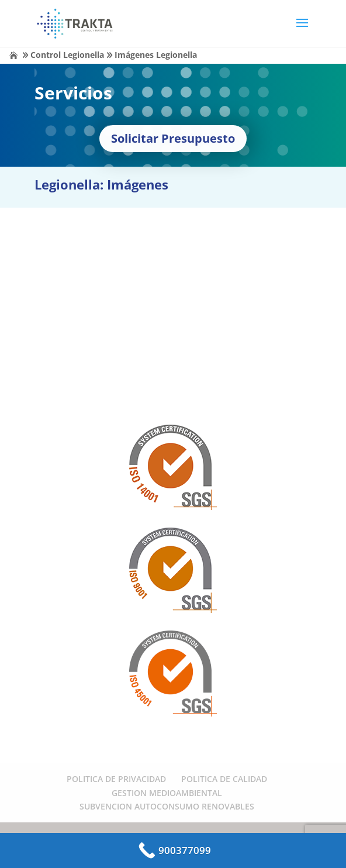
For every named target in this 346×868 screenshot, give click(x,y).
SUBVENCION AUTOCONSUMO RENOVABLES (167, 806)
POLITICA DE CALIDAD (224, 779)
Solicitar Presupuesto (173, 138)
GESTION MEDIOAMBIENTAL (167, 793)
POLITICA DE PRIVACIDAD (116, 779)
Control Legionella (67, 55)
